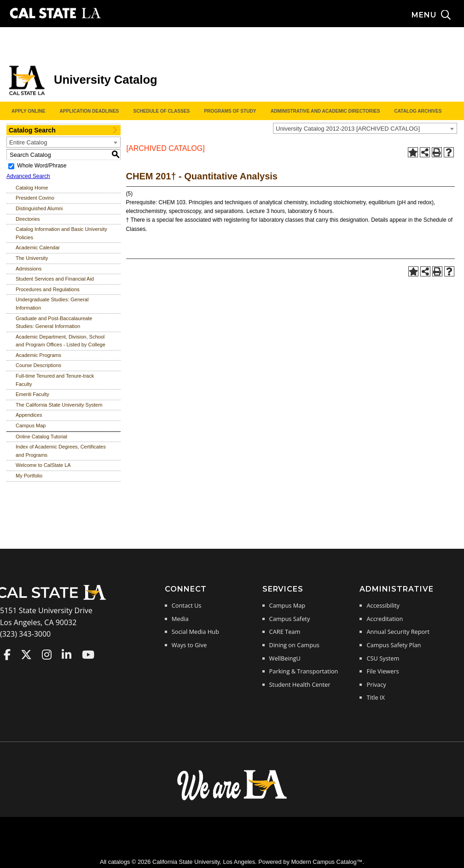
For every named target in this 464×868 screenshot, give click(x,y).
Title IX (376, 697)
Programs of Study (230, 111)
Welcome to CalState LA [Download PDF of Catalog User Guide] (43, 465)
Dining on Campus (294, 645)
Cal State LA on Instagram (47, 655)
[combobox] (365, 128)
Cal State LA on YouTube (88, 655)
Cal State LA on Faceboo (7, 655)
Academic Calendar (38, 247)
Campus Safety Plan (394, 645)
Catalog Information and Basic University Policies (61, 233)
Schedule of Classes (161, 111)
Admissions (29, 269)
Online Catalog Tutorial (41, 437)
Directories (28, 219)
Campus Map (31, 425)
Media (180, 619)
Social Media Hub (195, 632)
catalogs (119, 862)
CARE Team (285, 632)
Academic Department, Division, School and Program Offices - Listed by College (61, 341)
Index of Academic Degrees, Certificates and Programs (61, 451)
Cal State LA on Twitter (26, 655)
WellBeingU (285, 658)
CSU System (383, 658)
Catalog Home (32, 188)
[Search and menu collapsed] (438, 15)
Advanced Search (28, 176)
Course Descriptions (38, 365)
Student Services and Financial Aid (55, 279)
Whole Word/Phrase (42, 166)
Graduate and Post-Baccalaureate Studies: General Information (54, 322)
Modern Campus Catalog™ (327, 862)
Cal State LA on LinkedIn (67, 655)
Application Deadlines (90, 111)
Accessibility (383, 605)
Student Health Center (300, 684)
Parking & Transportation (304, 671)
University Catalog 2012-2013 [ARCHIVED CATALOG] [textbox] (348, 129)
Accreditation (385, 619)
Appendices (29, 415)
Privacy (376, 684)
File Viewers (383, 671)
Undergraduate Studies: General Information (52, 304)
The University (32, 258)
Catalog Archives (418, 111)
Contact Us (187, 605)
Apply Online (28, 111)
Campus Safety (290, 619)
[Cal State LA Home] (54, 599)
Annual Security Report (398, 632)
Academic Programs (38, 355)
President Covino (35, 198)
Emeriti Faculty (32, 394)
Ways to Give (189, 645)
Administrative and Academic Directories (325, 111)
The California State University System (59, 405)
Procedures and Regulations (48, 289)
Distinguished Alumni (39, 208)
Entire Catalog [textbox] (28, 142)
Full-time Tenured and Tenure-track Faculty (55, 380)
